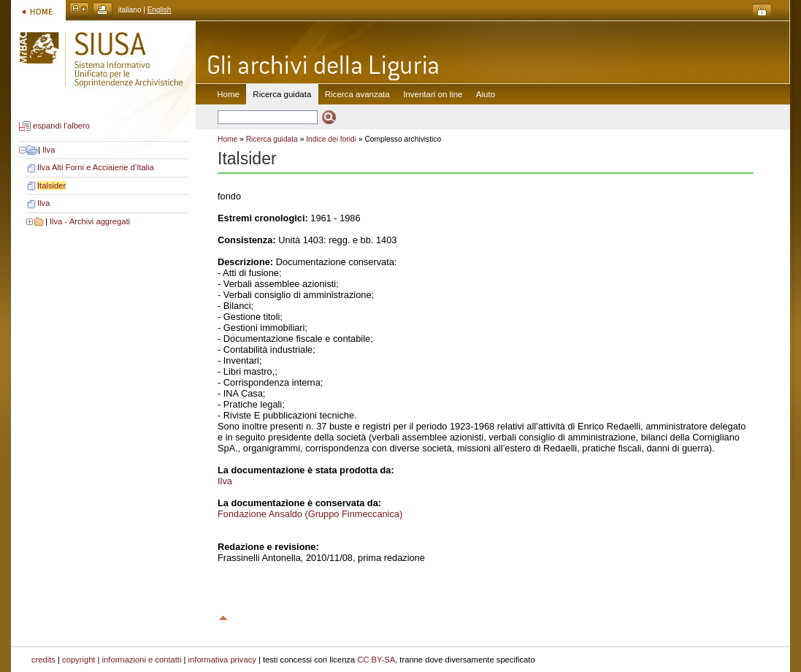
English (160, 10)
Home (228, 94)
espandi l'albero (61, 126)
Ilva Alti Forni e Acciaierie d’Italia (96, 167)
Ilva (49, 150)
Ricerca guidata (272, 139)
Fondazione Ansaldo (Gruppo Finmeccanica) (310, 514)
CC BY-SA (376, 660)
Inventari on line (433, 94)
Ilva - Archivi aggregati (90, 221)
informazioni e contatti (142, 660)
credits (43, 660)
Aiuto (486, 94)
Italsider (51, 186)
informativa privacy (222, 660)
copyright (78, 660)
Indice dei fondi (331, 139)
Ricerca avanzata (357, 94)
